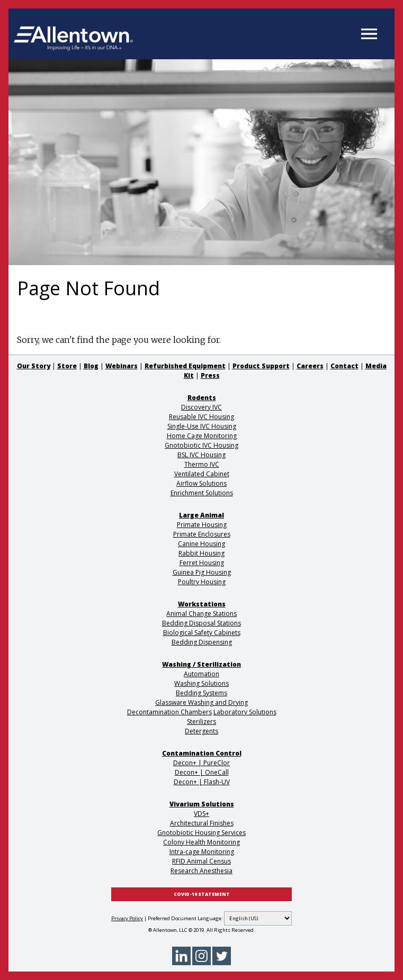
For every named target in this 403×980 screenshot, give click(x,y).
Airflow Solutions (201, 483)
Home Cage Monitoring (202, 436)
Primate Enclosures (202, 534)
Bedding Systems (201, 693)
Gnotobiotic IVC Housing (201, 445)
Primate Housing (202, 525)
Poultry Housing (202, 582)
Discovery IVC (201, 407)
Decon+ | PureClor (201, 763)
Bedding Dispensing (202, 642)
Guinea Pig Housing (202, 572)
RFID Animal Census (201, 861)
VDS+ (201, 814)
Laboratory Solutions (245, 712)
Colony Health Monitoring (201, 842)
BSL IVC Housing (201, 455)
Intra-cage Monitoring (202, 852)
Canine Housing (201, 544)
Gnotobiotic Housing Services (201, 833)
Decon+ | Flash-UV (202, 782)
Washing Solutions (201, 683)
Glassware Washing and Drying (201, 702)
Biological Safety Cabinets (202, 633)
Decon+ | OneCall (202, 772)
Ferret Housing (202, 563)
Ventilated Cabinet (202, 474)
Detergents (201, 731)
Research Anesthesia (201, 871)
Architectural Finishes (202, 823)
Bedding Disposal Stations (201, 623)
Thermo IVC (202, 464)
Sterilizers (201, 722)
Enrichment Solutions (202, 493)
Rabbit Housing (201, 553)
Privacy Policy (127, 918)
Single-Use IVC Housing (202, 426)
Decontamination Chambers (169, 712)
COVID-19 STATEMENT (202, 894)
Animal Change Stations (201, 614)
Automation (201, 674)
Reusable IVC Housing (201, 417)
